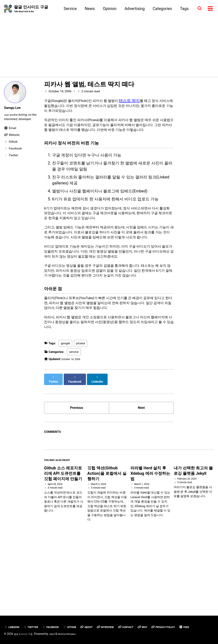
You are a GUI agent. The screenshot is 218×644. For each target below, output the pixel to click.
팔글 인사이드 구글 (31, 9)
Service (68, 9)
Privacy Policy (183, 619)
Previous (77, 466)
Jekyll (57, 634)
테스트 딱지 (144, 101)
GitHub (78, 619)
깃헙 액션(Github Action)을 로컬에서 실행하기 (107, 535)
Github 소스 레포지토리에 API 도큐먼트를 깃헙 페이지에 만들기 (63, 535)
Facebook (57, 619)
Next (141, 466)
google (66, 404)
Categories (160, 9)
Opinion (107, 9)
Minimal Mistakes (75, 634)
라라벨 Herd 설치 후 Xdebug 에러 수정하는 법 (150, 535)
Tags (182, 9)
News (87, 9)
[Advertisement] (109, 44)
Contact (141, 619)
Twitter (34, 619)
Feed (11, 627)
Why (160, 619)
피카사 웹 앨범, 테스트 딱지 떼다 (89, 85)
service (74, 413)
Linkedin (13, 619)
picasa (81, 404)
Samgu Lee (14, 108)
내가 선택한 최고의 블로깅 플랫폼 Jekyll (193, 532)
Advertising (132, 9)
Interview (118, 619)
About (97, 619)
